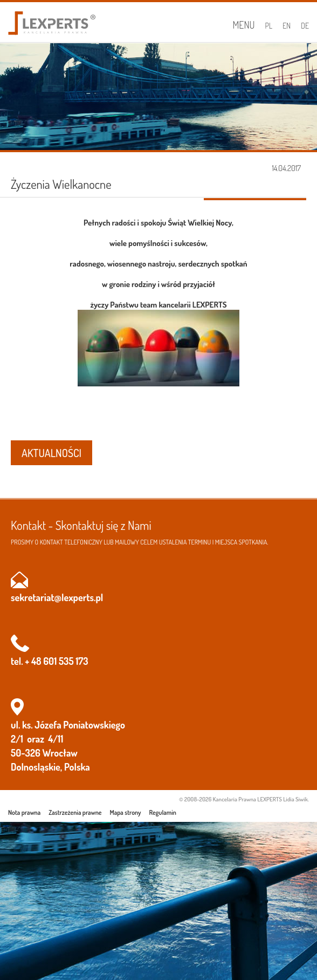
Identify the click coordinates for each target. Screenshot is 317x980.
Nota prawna (24, 812)
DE (305, 26)
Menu (243, 25)
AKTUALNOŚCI (51, 453)
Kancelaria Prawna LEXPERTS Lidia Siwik (260, 799)
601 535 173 (66, 661)
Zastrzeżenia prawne (75, 812)
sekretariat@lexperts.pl (57, 597)
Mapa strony (126, 812)
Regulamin (163, 812)
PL (269, 26)
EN (287, 26)
